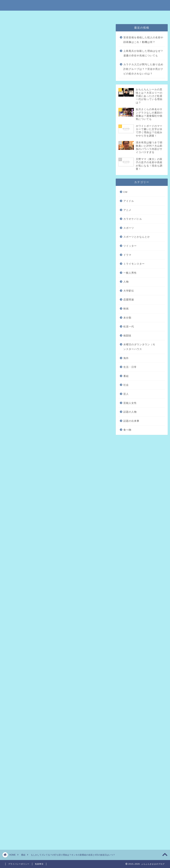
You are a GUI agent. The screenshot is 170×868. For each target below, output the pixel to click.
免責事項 (74, 15)
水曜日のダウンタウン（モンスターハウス (139, 347)
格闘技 (127, 336)
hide (68, 74)
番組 (9, 29)
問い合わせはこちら (124, 15)
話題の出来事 (131, 421)
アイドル (129, 201)
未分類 (127, 318)
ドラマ (127, 255)
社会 (126, 385)
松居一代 (129, 327)
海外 (126, 358)
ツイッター (130, 246)
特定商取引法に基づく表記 (49, 15)
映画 (126, 309)
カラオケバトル (133, 219)
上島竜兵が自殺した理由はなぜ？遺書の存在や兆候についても (143, 53)
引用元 (17, 345)
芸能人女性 (130, 403)
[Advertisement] (57, 219)
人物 (126, 282)
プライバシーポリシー (96, 15)
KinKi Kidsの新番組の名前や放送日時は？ (51, 95)
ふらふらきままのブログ (85, 5)
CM (125, 192)
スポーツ (129, 228)
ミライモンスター (134, 264)
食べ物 (127, 430)
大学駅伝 (129, 291)
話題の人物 (130, 412)
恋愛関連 (129, 300)
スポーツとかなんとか (137, 237)
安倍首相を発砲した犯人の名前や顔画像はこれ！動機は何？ (143, 40)
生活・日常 (130, 367)
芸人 (126, 394)
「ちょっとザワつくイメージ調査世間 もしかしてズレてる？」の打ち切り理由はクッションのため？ (60, 88)
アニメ (127, 210)
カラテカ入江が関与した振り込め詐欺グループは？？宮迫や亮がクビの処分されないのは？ (143, 69)
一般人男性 (130, 273)
